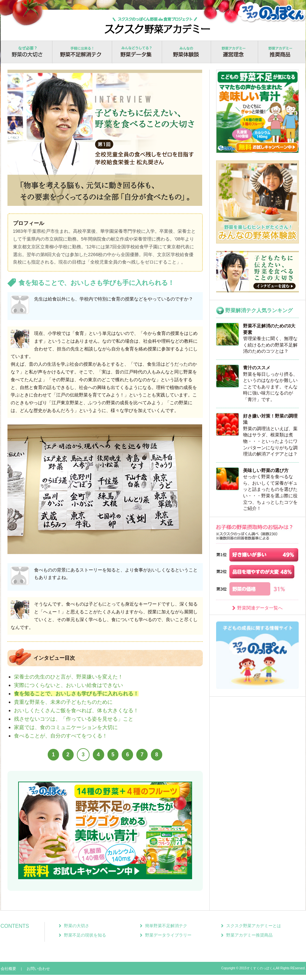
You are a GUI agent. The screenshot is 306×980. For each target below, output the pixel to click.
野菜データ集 (137, 52)
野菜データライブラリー (168, 935)
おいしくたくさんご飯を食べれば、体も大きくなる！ (76, 710)
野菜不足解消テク (82, 52)
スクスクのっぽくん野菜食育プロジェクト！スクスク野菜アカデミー (157, 25)
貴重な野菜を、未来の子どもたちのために (63, 702)
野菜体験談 (186, 52)
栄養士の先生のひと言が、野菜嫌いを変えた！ (68, 677)
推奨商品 (282, 52)
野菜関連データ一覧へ (260, 608)
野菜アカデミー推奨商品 (249, 935)
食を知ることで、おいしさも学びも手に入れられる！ (76, 694)
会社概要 (8, 969)
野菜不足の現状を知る (85, 935)
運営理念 (234, 52)
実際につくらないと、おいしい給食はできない (68, 685)
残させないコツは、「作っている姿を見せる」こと (74, 719)
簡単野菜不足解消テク (166, 926)
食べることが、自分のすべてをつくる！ (61, 736)
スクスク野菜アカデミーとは (254, 926)
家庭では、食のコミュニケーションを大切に (66, 727)
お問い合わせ (38, 969)
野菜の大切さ (26, 52)
